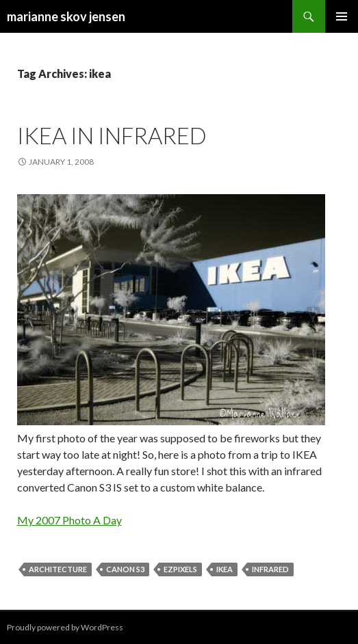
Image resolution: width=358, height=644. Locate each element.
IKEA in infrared (112, 135)
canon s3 (125, 569)
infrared (270, 569)
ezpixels (180, 569)
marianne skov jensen (66, 16)
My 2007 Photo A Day (69, 520)
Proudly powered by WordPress (65, 627)
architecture (58, 569)
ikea (225, 569)
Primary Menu (342, 16)
